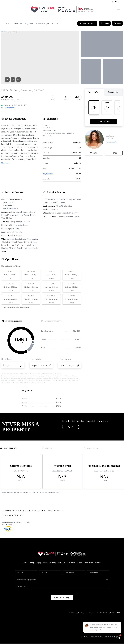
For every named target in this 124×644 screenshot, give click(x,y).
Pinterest (117, 620)
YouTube (106, 620)
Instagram (90, 620)
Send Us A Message (62, 597)
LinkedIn (98, 620)
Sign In (116, 2)
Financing (53, 562)
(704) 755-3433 (114, 612)
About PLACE (89, 562)
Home (25, 562)
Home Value (62, 562)
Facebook (81, 620)
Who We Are (71, 562)
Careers (80, 562)
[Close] (119, 624)
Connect (98, 562)
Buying (39, 562)
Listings (32, 562)
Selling (45, 562)
